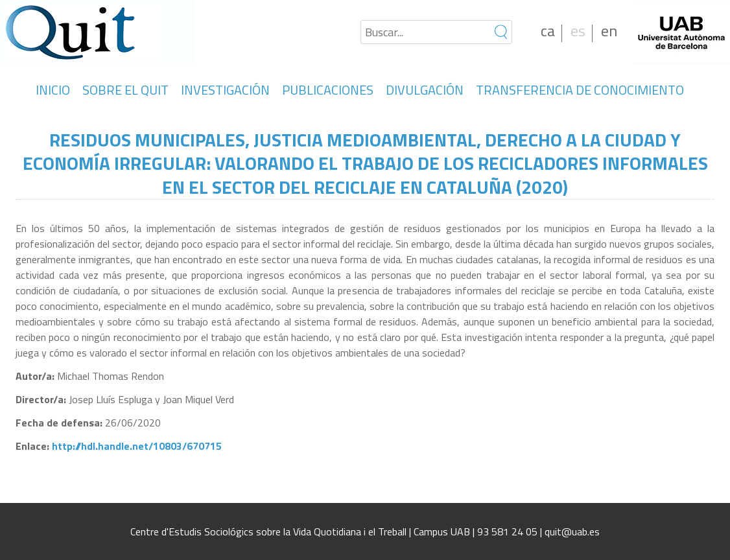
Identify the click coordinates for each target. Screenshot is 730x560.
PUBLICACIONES (328, 90)
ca (548, 30)
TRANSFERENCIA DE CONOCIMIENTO (580, 90)
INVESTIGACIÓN (225, 90)
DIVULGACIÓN (425, 90)
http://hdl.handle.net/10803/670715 (137, 446)
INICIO (53, 90)
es (578, 30)
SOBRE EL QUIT (125, 90)
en (609, 30)
